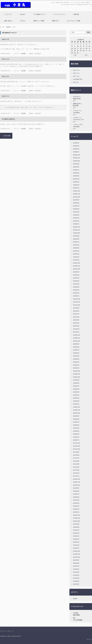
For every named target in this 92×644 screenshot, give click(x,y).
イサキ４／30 (77, 124)
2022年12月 (77, 263)
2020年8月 (76, 347)
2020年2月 (76, 365)
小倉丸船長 (76, 113)
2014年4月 (76, 575)
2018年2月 (76, 437)
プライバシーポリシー (7, 631)
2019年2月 (76, 401)
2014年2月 (76, 581)
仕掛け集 (76, 14)
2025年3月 (76, 182)
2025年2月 (76, 185)
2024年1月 (76, 224)
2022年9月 (76, 272)
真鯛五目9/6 (77, 104)
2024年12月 (77, 191)
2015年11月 (77, 518)
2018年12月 (77, 407)
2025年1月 (76, 188)
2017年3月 (76, 470)
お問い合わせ (8, 21)
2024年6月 (76, 209)
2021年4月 (76, 323)
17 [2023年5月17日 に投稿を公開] (78, 48)
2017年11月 (77, 446)
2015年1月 (76, 548)
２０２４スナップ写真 (73, 21)
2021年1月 (76, 332)
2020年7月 (76, 350)
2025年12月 (77, 155)
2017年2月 (76, 473)
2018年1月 (76, 440)
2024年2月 (76, 221)
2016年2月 (76, 509)
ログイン (89, 639)
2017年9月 (76, 452)
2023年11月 (77, 230)
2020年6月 (76, 353)
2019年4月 (76, 395)
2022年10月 (77, 269)
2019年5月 (76, 392)
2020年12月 (77, 335)
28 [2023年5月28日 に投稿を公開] (89, 51)
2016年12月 (77, 479)
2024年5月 (76, 212)
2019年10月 (77, 377)
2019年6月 (76, 389)
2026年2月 (76, 149)
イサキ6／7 (76, 111)
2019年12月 (77, 371)
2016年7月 (76, 494)
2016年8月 (76, 491)
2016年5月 (76, 500)
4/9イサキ (76, 82)
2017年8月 (76, 455)
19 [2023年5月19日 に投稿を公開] (84, 48)
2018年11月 (77, 410)
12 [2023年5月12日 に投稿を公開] (84, 46)
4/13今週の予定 (78, 79)
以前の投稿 (6, 136)
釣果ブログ (55, 21)
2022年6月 (76, 281)
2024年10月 (77, 197)
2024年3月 (76, 218)
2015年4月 (76, 539)
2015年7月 (76, 530)
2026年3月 (76, 146)
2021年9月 (76, 308)
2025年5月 (76, 176)
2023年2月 (76, 257)
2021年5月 (76, 320)
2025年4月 (76, 179)
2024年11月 (77, 194)
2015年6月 (76, 533)
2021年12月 (77, 299)
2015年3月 (76, 542)
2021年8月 (76, 311)
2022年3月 (76, 290)
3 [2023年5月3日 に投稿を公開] (78, 44)
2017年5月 (76, 464)
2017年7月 (76, 458)
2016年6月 (76, 497)
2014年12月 (77, 551)
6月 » (87, 55)
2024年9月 (76, 200)
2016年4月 (76, 503)
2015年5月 (76, 536)
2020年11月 (77, 338)
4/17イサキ (76, 76)
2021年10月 (77, 305)
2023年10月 (77, 233)
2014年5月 (76, 572)
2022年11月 (77, 266)
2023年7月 (76, 242)
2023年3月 (76, 254)
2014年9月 (76, 560)
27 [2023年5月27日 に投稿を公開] (86, 51)
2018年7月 (76, 422)
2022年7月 (76, 278)
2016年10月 (77, 485)
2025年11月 (77, 158)
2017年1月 (76, 476)
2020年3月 (76, 362)
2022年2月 (76, 293)
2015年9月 (76, 524)
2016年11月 (77, 482)
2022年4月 (76, 287)
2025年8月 (76, 167)
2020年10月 (77, 341)
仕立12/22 (76, 97)
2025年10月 (77, 161)
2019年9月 (76, 380)
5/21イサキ (6, 76)
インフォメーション (59, 14)
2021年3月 (76, 326)
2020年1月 (76, 368)
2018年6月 (76, 425)
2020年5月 (76, 356)
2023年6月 (76, 245)
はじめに (23, 14)
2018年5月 (76, 428)
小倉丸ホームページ (7, 9)
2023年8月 (76, 239)
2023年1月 (76, 260)
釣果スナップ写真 (39, 21)
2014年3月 (76, 578)
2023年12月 (77, 227)
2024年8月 (76, 203)
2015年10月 (77, 521)
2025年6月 (76, 173)
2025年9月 (76, 164)
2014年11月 (77, 554)
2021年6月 (76, 317)
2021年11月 (77, 302)
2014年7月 (76, 566)
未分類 (23, 54)
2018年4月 (76, 431)
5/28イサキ (6, 39)
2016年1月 (76, 512)
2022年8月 (76, 275)
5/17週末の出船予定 (8, 119)
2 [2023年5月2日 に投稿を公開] (75, 44)
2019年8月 (76, 383)
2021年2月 (76, 329)
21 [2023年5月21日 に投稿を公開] (89, 48)
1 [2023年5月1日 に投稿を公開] (72, 44)
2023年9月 (76, 236)
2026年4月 (76, 143)
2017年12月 (77, 443)
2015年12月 (77, 515)
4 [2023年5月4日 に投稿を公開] (81, 44)
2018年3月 (76, 434)
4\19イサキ (76, 73)
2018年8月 (76, 419)
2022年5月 (76, 284)
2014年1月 (76, 584)
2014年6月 (76, 569)
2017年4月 (76, 467)
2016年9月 (76, 488)
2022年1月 (76, 296)
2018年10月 (77, 413)
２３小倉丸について (39, 14)
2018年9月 (76, 416)
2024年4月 (76, 215)
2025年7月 (76, 170)
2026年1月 (76, 152)
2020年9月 (76, 344)
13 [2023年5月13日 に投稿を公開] (86, 46)
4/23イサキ (76, 70)
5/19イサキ (6, 96)
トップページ (8, 14)
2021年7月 (76, 314)
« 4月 (75, 55)
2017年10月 (77, 449)
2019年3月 (76, 398)
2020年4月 (76, 359)
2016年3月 (76, 506)
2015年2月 (76, 545)
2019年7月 (76, 386)
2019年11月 (77, 374)
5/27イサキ (6, 59)
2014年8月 (76, 563)
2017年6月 (76, 461)
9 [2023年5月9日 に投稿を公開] (75, 46)
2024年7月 (76, 206)
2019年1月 (76, 404)
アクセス (23, 21)
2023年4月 (76, 251)
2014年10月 (77, 557)
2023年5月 (76, 248)
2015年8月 (76, 527)
